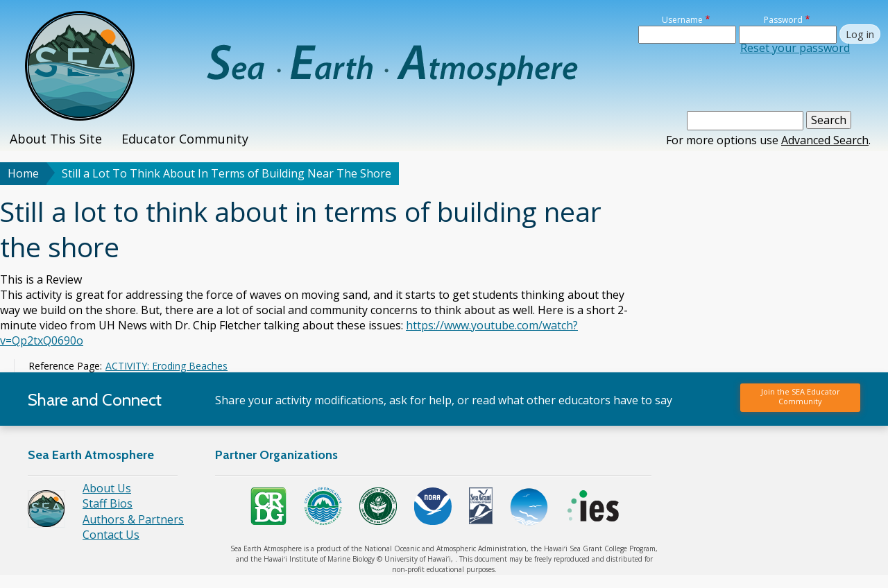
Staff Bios (108, 503)
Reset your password (795, 48)
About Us (107, 488)
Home (23, 173)
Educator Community (185, 139)
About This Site (56, 139)
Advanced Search (825, 140)
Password (783, 20)
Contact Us (111, 535)
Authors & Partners (133, 519)
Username (682, 20)
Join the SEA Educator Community (801, 396)
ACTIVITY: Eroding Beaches (166, 366)
